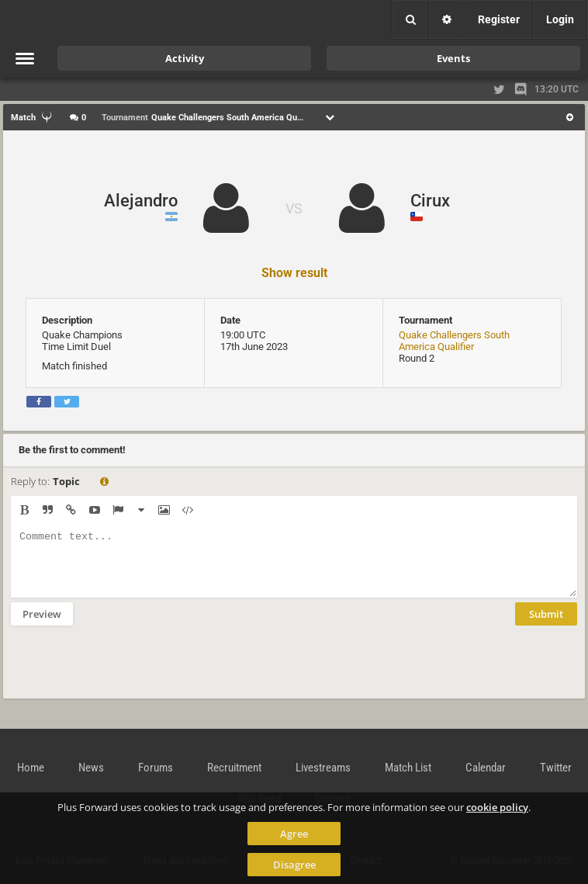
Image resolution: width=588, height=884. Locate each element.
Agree (294, 834)
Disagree (294, 865)
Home (31, 768)
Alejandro (141, 201)
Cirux (430, 201)
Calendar (486, 768)
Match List (408, 768)
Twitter (556, 768)
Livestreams (323, 768)
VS (294, 208)
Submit (546, 626)
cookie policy (497, 807)
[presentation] (129, 672)
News (91, 768)
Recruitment (234, 768)
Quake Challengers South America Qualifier (454, 341)
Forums (156, 768)
